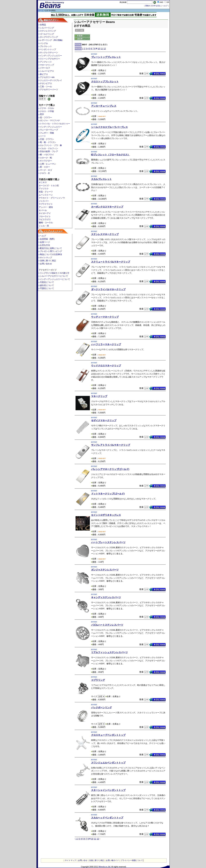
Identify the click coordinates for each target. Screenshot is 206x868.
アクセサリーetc (47, 77)
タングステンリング (49, 37)
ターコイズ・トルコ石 (49, 185)
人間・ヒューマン (48, 164)
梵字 (42, 114)
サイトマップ (46, 258)
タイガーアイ (45, 213)
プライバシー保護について (132, 860)
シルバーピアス (47, 71)
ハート (43, 136)
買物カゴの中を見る (153, 6)
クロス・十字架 (47, 111)
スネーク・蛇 (46, 158)
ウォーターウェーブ (49, 130)
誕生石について (47, 285)
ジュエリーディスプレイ (51, 80)
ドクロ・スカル (47, 108)
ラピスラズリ (45, 219)
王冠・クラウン (47, 139)
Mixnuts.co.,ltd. (105, 867)
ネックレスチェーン (49, 52)
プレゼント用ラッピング (51, 251)
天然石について (47, 282)
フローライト (45, 216)
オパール (43, 210)
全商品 (43, 25)
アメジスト (44, 188)
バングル (44, 43)
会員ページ (45, 242)
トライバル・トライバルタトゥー (55, 124)
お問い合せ (83, 860)
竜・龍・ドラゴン (48, 142)
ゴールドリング (47, 34)
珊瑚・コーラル (46, 223)
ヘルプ (43, 236)
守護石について (47, 288)
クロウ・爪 (45, 173)
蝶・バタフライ (47, 155)
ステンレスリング (48, 31)
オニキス (43, 182)
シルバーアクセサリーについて (54, 276)
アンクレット (46, 62)
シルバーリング (47, 28)
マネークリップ (47, 65)
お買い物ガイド (112, 860)
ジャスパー (44, 201)
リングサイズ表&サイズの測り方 (55, 273)
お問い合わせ (46, 264)
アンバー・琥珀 (46, 207)
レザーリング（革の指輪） (52, 40)
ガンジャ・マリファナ (50, 120)
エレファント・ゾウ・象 (51, 145)
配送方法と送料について (51, 248)
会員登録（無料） (48, 239)
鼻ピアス (44, 74)
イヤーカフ (45, 68)
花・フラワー (46, 117)
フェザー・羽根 (47, 133)
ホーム (41, 10)
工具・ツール (46, 87)
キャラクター (46, 161)
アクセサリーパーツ (49, 90)
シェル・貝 (44, 226)
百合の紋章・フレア (49, 151)
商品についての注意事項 (51, 254)
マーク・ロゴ (46, 170)
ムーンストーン (46, 195)
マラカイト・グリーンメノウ (52, 198)
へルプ (165, 6)
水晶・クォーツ (46, 192)
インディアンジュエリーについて (55, 279)
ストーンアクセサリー (50, 59)
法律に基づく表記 (48, 261)
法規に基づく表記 (97, 860)
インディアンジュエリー (51, 56)
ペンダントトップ (48, 49)
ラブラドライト (46, 204)
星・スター (45, 167)
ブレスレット (46, 46)
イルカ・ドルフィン (49, 148)
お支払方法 (45, 245)
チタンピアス (46, 83)
